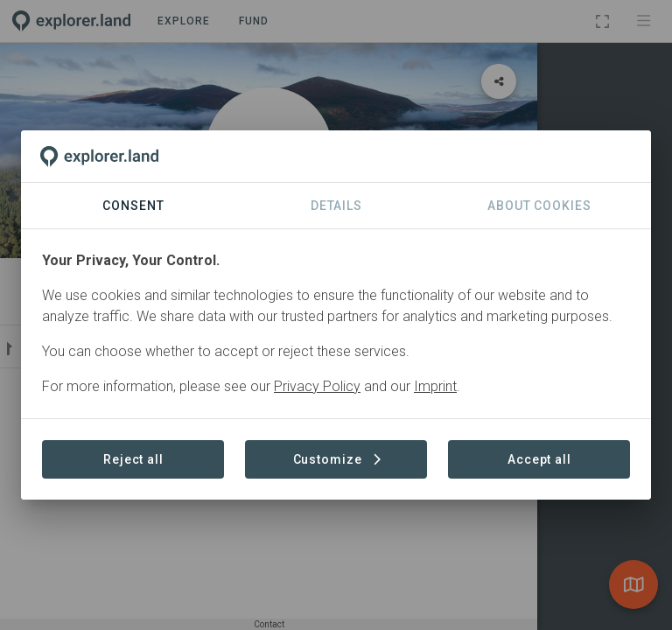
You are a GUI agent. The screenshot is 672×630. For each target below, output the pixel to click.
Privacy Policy (317, 386)
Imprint (435, 386)
